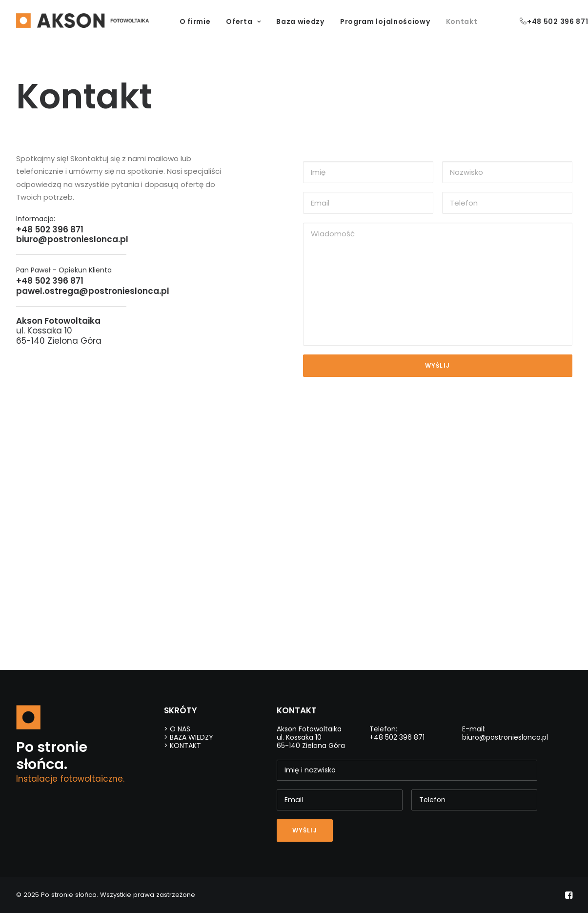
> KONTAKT (182, 746)
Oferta (243, 21)
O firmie (195, 21)
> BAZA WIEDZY (189, 737)
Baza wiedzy (300, 21)
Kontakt (462, 21)
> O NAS (177, 729)
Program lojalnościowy (385, 21)
